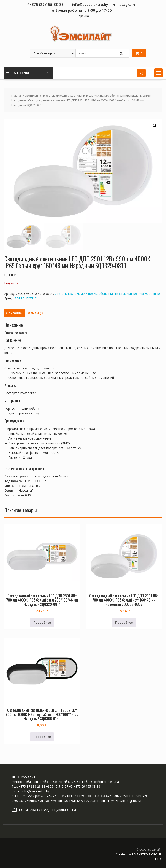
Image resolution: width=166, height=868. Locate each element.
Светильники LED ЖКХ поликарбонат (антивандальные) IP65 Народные (107, 294)
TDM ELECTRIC (26, 298)
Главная (17, 96)
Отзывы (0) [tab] (35, 313)
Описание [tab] (14, 313)
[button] (158, 73)
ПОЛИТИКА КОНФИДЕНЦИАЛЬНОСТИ (47, 810)
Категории (18, 73)
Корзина (83, 16)
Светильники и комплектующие (46, 96)
